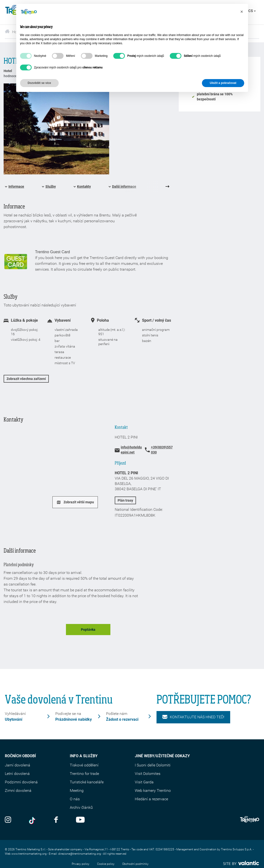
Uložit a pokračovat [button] (223, 83)
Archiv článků (81, 807)
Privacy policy (81, 864)
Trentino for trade (84, 774)
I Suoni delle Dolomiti (153, 765)
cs (252, 11)
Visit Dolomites (148, 774)
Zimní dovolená (18, 790)
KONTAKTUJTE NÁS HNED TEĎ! (193, 717)
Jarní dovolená (18, 765)
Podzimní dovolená (21, 782)
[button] (242, 12)
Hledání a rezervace (151, 799)
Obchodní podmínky (135, 864)
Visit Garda (144, 782)
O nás (75, 799)
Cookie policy (106, 864)
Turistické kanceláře (87, 782)
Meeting (77, 790)
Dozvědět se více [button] (39, 83)
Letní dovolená (17, 774)
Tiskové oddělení (84, 765)
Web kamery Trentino (153, 790)
